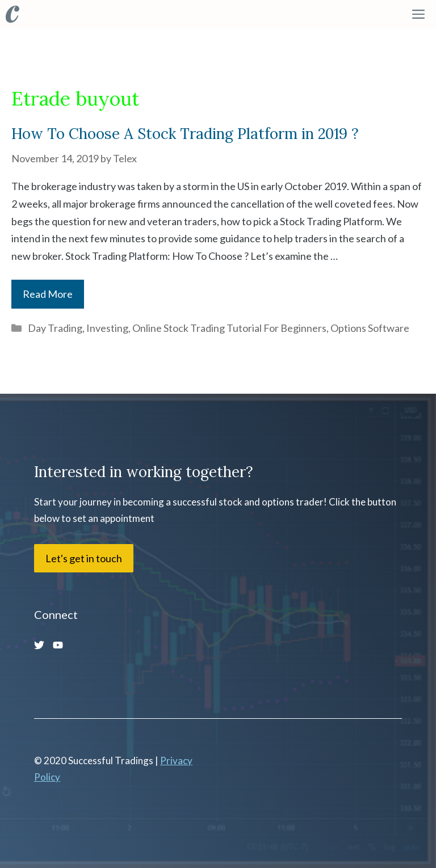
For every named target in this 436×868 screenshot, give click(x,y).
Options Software (370, 328)
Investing (107, 328)
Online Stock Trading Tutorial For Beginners (229, 328)
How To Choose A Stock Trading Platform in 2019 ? (185, 134)
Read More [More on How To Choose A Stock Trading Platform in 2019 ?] (48, 294)
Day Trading (55, 328)
